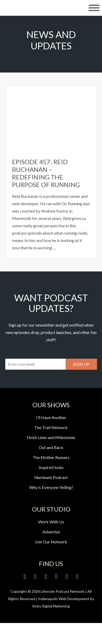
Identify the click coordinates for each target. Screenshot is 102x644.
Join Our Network (51, 542)
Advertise (51, 532)
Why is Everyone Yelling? (51, 487)
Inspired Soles (51, 467)
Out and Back (51, 447)
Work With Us (51, 522)
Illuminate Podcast (51, 477)
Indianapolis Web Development (64, 599)
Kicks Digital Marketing (51, 606)
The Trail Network (51, 427)
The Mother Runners (51, 457)
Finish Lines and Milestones (51, 437)
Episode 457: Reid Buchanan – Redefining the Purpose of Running (46, 173)
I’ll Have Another (51, 417)
